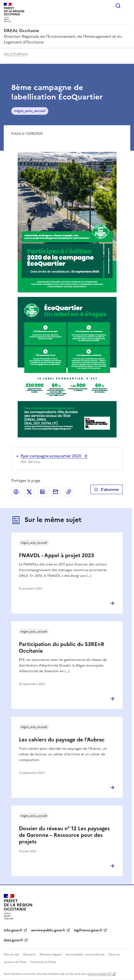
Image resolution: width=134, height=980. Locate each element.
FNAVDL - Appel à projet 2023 (56, 555)
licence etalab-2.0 (99, 974)
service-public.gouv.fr (48, 930)
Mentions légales (51, 954)
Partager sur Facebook (16, 492)
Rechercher (118, 6)
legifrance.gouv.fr (88, 930)
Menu (127, 6)
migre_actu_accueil (30, 111)
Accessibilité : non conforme (85, 954)
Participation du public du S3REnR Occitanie (62, 648)
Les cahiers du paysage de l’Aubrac (62, 740)
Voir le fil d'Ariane (16, 54)
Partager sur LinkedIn (42, 492)
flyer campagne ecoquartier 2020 (51, 456)
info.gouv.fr (13, 930)
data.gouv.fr (14, 940)
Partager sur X (29, 492)
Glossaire (29, 954)
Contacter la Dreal (43, 962)
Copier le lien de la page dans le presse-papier (69, 492)
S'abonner (107, 489)
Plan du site (11, 954)
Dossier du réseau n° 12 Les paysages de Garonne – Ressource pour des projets (64, 835)
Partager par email (56, 492)
